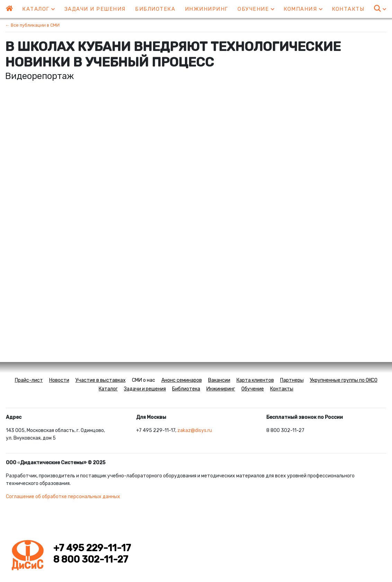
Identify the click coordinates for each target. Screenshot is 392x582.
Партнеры (292, 380)
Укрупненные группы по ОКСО (344, 380)
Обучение (256, 9)
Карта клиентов (255, 380)
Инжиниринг (207, 9)
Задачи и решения (95, 9)
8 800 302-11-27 (91, 559)
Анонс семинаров (182, 380)
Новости (59, 380)
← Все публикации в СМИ (32, 25)
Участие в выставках (101, 380)
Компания (303, 9)
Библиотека (155, 9)
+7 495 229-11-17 (92, 548)
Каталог (38, 9)
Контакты (348, 9)
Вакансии (219, 380)
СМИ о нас (144, 380)
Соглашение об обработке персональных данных (63, 497)
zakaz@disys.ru (195, 430)
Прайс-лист (29, 380)
